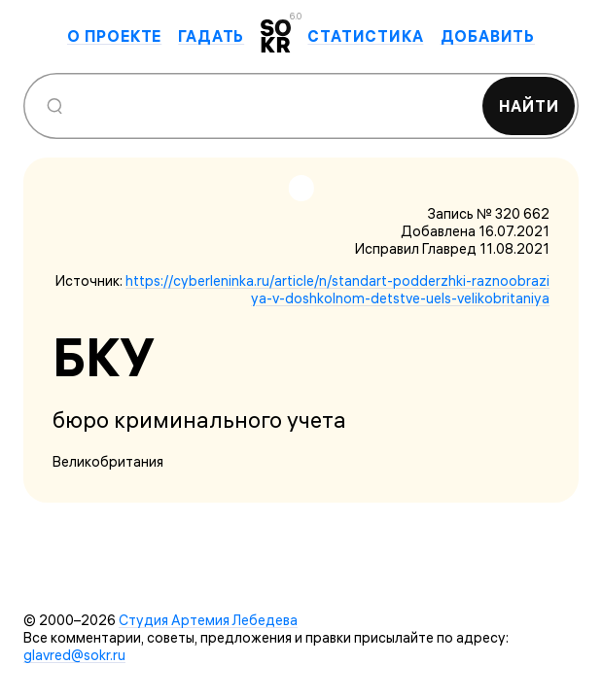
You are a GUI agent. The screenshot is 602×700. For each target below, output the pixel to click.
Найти (529, 106)
